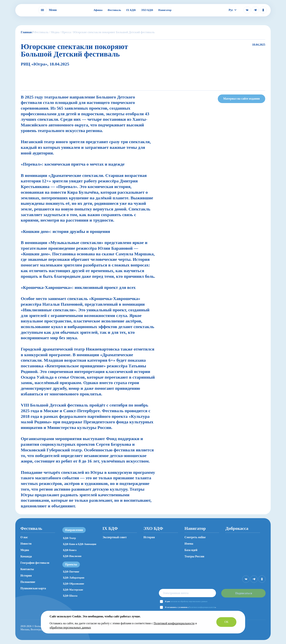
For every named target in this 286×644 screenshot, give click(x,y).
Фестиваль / (42, 32)
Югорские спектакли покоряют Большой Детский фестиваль (114, 32)
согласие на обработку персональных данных (188, 601)
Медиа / (56, 32)
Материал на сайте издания (241, 99)
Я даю (186, 601)
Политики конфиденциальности (201, 607)
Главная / (27, 32)
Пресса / (67, 32)
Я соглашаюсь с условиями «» (190, 607)
